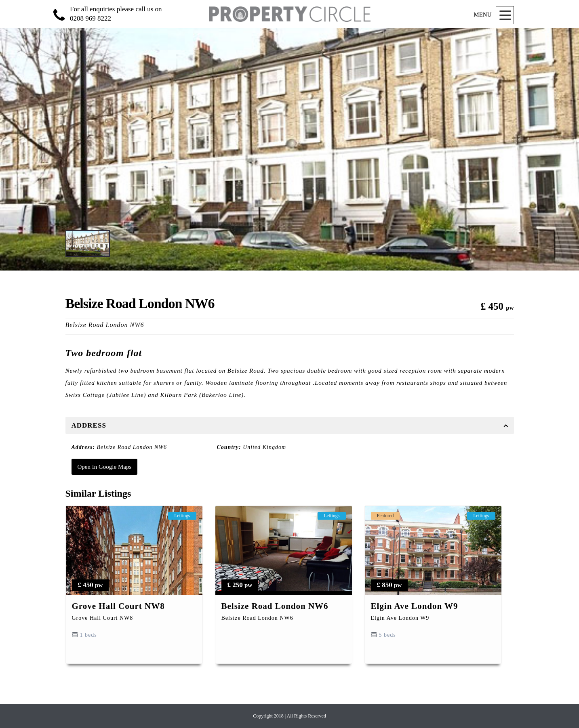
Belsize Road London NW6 (275, 606)
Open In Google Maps (105, 467)
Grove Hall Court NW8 (118, 606)
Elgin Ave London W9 (415, 606)
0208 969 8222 (91, 18)
